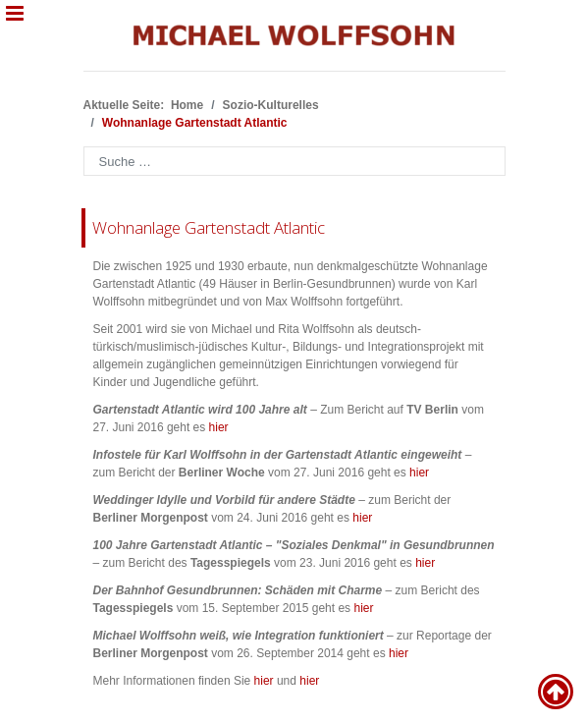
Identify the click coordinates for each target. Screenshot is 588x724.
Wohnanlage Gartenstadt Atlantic (209, 227)
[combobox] (294, 161)
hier (219, 427)
